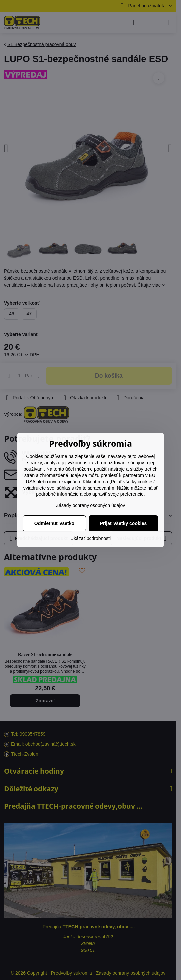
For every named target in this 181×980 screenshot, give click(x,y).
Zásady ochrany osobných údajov (91, 505)
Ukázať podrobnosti (90, 538)
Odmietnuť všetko (54, 523)
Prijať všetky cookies (124, 523)
